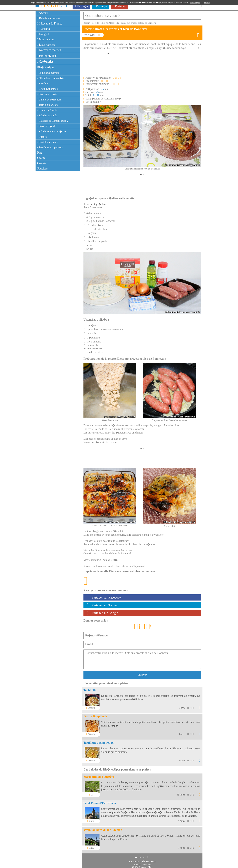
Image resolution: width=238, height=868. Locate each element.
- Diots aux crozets (47, 94)
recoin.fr (144, 855)
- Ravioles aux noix (48, 142)
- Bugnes (42, 137)
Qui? (134, 866)
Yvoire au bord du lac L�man (103, 828)
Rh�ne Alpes (46, 67)
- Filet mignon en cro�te (51, 78)
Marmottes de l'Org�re (99, 775)
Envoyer (142, 673)
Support (142, 866)
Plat (40, 153)
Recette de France (50, 24)
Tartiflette (90, 688)
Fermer (207, 2)
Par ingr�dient (47, 56)
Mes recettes (46, 39)
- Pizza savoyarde (47, 126)
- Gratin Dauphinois (48, 89)
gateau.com (148, 860)
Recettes (147, 863)
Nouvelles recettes (49, 50)
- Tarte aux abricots (47, 105)
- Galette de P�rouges (49, 100)
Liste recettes (46, 45)
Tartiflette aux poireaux (99, 741)
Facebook (44, 29)
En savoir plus (195, 2)
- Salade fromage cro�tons (52, 132)
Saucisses (43, 169)
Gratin (41, 158)
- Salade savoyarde (47, 115)
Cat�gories (45, 62)
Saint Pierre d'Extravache (100, 801)
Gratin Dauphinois (95, 715)
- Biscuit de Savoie (47, 110)
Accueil (43, 13)
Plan (150, 866)
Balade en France (48, 18)
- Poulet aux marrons (48, 73)
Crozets (42, 163)
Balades (137, 863)
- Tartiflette (43, 84)
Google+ (43, 34)
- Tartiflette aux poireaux (50, 147)
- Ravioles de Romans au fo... (53, 121)
